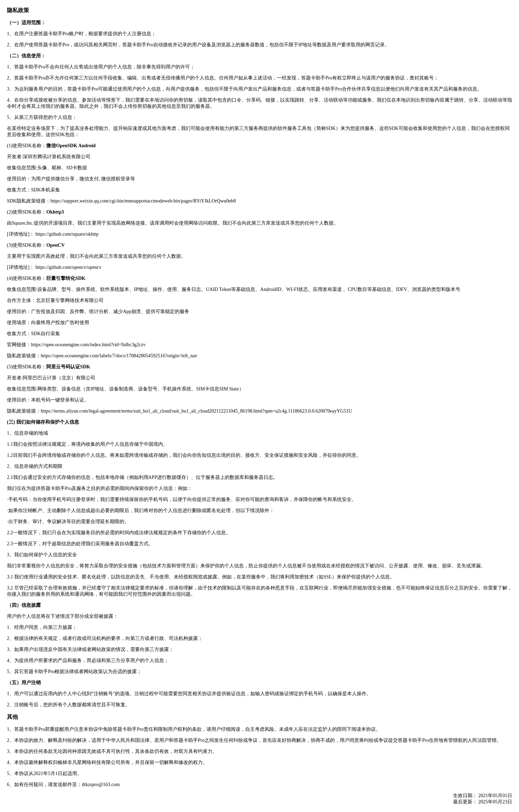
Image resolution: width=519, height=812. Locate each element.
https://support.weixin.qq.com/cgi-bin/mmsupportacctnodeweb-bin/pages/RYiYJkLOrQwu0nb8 (143, 201)
